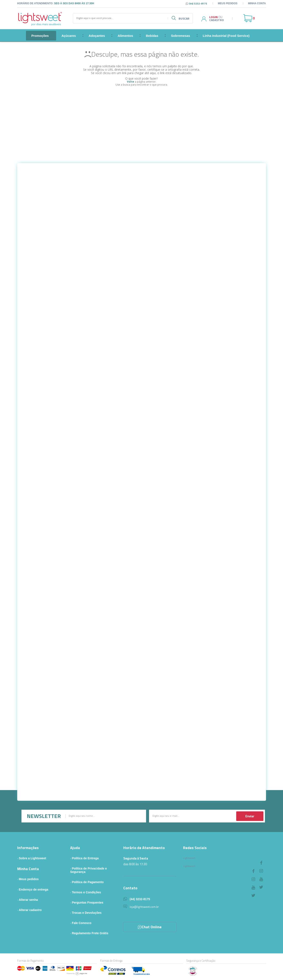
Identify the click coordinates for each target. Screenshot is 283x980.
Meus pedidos (228, 3)
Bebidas (152, 36)
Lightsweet (189, 858)
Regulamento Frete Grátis (90, 933)
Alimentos (125, 36)
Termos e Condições (86, 892)
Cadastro (217, 20)
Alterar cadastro (30, 910)
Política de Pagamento (88, 882)
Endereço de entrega (34, 890)
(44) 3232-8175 (140, 899)
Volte (131, 82)
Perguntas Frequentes (88, 903)
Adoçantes (97, 36)
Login (213, 17)
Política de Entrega (85, 858)
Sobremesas (180, 36)
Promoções (40, 36)
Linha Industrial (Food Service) (226, 36)
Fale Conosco (82, 923)
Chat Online (150, 927)
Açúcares (69, 36)
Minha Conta (257, 3)
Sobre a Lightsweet (33, 858)
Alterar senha (28, 900)
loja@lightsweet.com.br (144, 907)
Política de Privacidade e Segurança (88, 870)
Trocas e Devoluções (87, 913)
